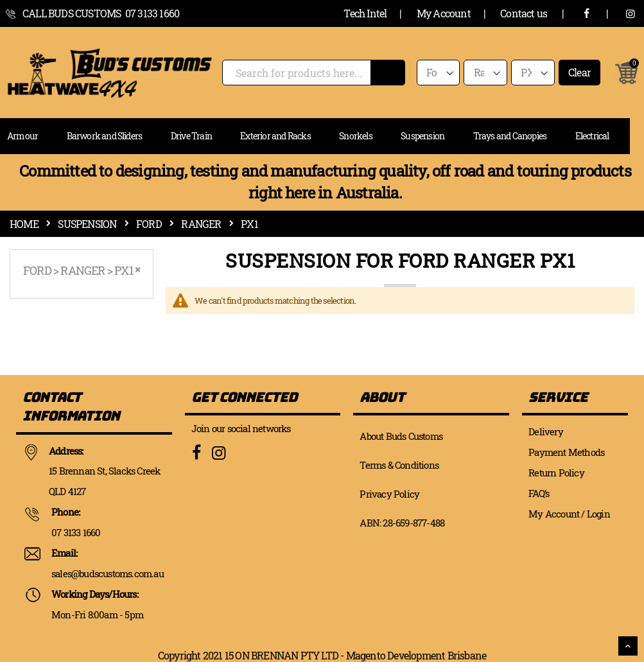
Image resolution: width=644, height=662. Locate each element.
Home (24, 224)
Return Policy (556, 473)
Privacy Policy (389, 494)
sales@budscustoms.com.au (108, 573)
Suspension (87, 224)
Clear (579, 72)
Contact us (524, 13)
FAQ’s (539, 493)
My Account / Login (569, 514)
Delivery (546, 431)
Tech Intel (365, 13)
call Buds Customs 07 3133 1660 (101, 13)
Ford (149, 224)
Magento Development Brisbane (416, 655)
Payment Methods (566, 452)
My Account (444, 13)
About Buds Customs (401, 436)
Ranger (201, 224)
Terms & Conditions (399, 465)
